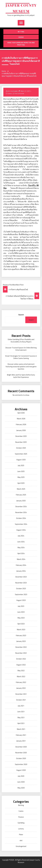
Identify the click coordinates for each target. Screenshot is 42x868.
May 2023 (21, 618)
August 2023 (21, 600)
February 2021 (21, 735)
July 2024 (21, 536)
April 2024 (21, 553)
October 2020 (21, 758)
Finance (21, 817)
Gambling (21, 823)
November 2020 (21, 753)
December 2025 (21, 436)
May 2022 (21, 671)
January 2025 (21, 501)
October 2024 (21, 518)
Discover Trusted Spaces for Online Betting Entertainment (21, 349)
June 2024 (21, 542)
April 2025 (21, 483)
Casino (21, 37)
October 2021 (21, 700)
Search (21, 315)
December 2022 (21, 647)
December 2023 (21, 577)
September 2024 (21, 524)
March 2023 (21, 630)
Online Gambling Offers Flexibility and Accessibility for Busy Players (21, 341)
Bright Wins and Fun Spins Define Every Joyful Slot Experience (21, 376)
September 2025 (21, 454)
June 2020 (21, 782)
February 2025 (21, 495)
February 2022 (21, 682)
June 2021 (21, 712)
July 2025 (21, 465)
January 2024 (21, 571)
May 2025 (21, 477)
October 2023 (21, 589)
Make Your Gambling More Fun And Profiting (21, 44)
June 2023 (21, 612)
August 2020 (21, 770)
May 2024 (21, 548)
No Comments (20, 93)
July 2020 (21, 776)
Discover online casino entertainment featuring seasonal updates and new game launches (21, 366)
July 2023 (21, 606)
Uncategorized (21, 846)
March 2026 (21, 419)
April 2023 (21, 624)
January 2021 (21, 741)
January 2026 (21, 430)
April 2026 (21, 413)
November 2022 (21, 653)
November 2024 (21, 512)
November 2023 (21, 583)
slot (21, 840)
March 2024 (21, 559)
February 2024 (21, 565)
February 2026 (21, 424)
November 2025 (21, 442)
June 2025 (21, 471)
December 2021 (21, 694)
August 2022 (21, 665)
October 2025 (21, 448)
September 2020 (21, 764)
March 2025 (21, 489)
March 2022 (21, 676)
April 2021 (21, 723)
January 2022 (21, 688)
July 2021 (21, 706)
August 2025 (21, 460)
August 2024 (21, 530)
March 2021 (21, 729)
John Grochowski (12, 91)
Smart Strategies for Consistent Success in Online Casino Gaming (21, 357)
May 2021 (21, 718)
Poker (21, 835)
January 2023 (21, 641)
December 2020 (21, 747)
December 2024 (21, 506)
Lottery (21, 829)
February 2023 (21, 635)
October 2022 (21, 659)
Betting (21, 32)
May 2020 (21, 788)
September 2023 (21, 594)
